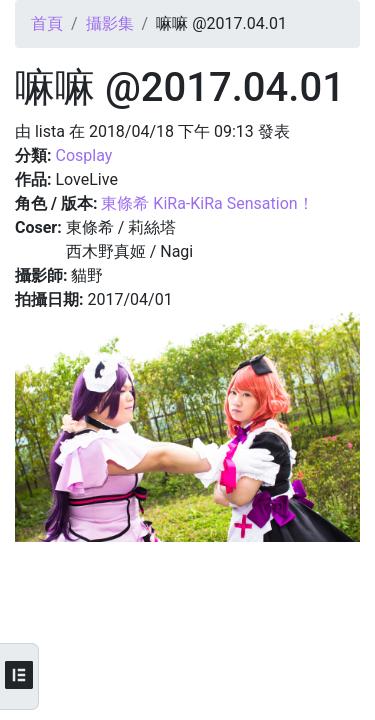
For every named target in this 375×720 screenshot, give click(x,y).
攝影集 (110, 23)
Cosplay (83, 155)
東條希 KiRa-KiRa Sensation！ (207, 203)
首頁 (47, 23)
